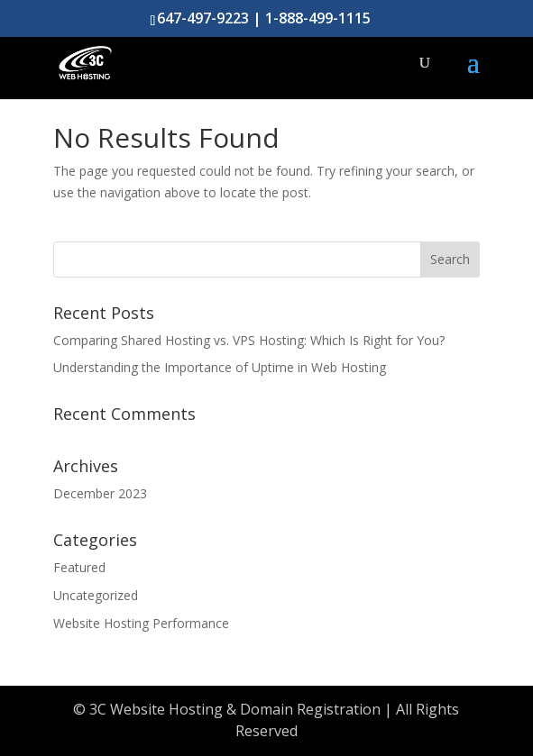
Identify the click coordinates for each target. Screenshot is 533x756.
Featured (79, 567)
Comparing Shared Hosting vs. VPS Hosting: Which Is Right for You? (249, 340)
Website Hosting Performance (141, 623)
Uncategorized (96, 595)
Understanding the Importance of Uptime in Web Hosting (220, 367)
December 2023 (100, 493)
